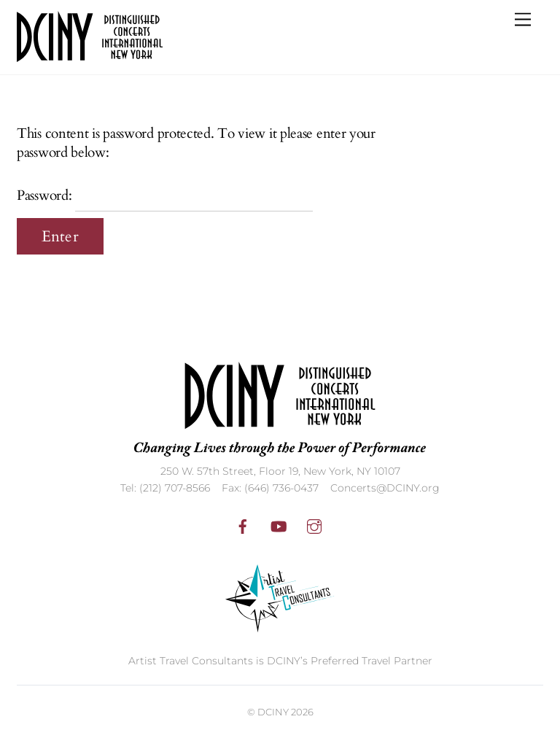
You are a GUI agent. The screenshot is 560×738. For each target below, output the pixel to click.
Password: (165, 195)
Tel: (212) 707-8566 (165, 488)
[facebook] (243, 525)
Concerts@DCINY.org (385, 488)
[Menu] (523, 20)
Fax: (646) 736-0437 (270, 488)
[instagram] (314, 525)
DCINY (273, 712)
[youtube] (279, 525)
